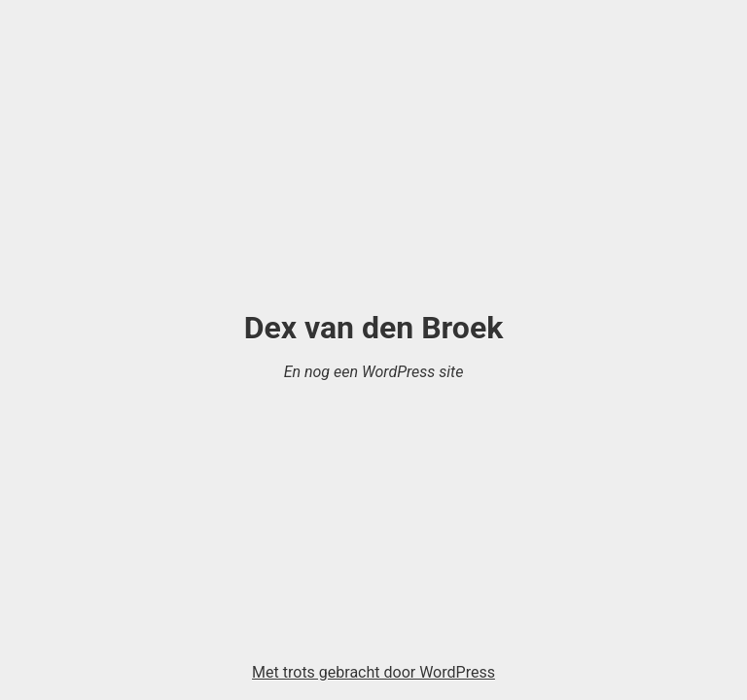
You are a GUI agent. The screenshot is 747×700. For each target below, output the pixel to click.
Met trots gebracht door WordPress (373, 672)
